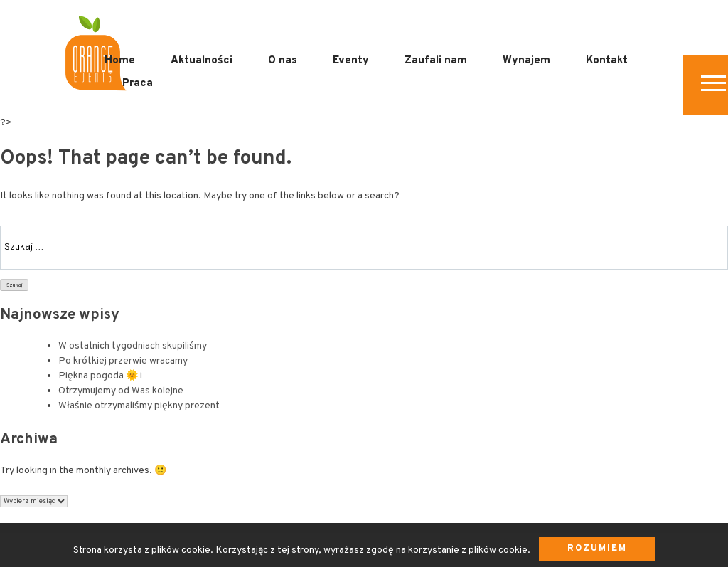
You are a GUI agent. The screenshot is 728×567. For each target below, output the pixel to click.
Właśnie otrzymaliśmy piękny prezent (139, 406)
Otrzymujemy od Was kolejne (121, 391)
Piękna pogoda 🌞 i (100, 376)
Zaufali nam (436, 61)
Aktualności (202, 61)
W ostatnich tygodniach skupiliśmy (133, 346)
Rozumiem (597, 549)
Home (120, 61)
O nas (283, 61)
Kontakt (607, 61)
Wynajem (526, 61)
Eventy (351, 61)
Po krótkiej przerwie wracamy (123, 361)
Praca (138, 84)
